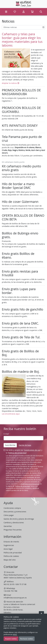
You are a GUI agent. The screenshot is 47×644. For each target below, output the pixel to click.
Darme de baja (25, 445)
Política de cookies (11, 556)
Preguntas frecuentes (13, 530)
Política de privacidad (17, 453)
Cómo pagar (9, 515)
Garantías (8, 526)
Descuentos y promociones (15, 512)
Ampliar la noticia (11, 83)
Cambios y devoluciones (14, 523)
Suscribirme (10, 445)
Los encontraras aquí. (11, 414)
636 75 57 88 (21, 584)
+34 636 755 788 (10, 591)
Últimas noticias (10, 27)
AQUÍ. (15, 634)
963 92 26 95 (9, 584)
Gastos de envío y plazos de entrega (19, 519)
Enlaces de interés (11, 542)
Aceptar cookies (11, 639)
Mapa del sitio (10, 560)
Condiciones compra (12, 508)
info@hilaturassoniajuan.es (30, 484)
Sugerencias (9, 545)
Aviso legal (8, 549)
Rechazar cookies (27, 639)
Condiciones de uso (32, 450)
